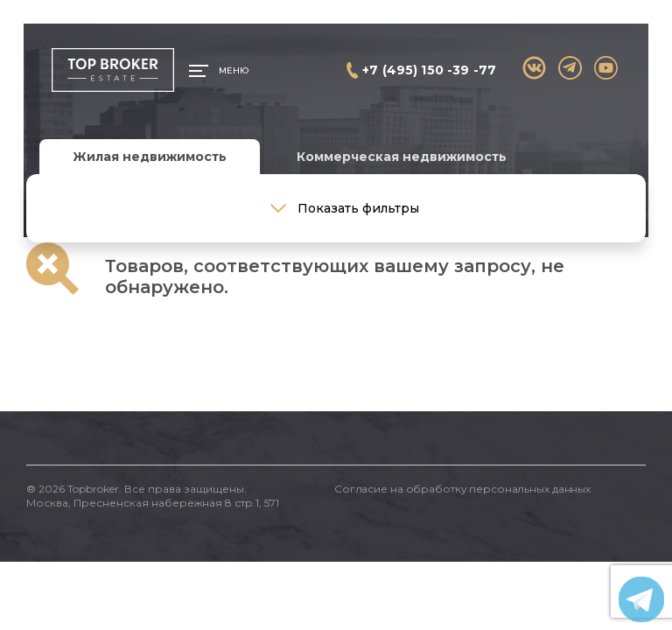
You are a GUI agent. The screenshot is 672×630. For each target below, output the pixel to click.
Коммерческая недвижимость (402, 157)
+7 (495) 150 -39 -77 (429, 70)
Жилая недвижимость (150, 157)
